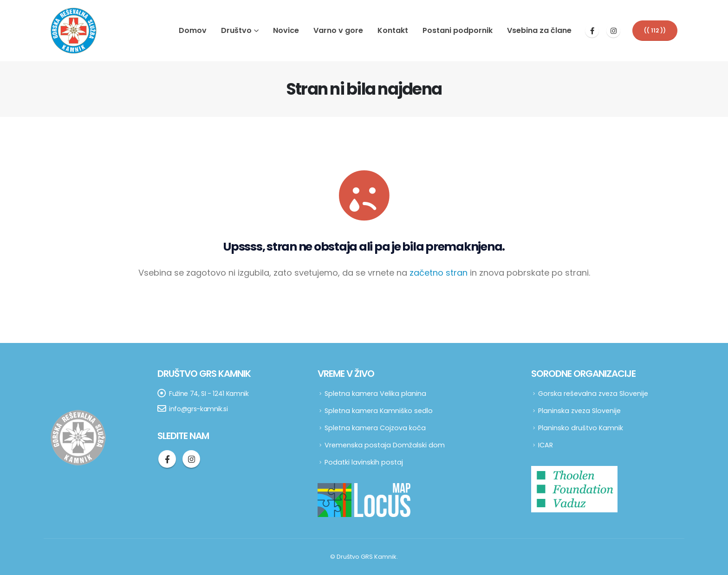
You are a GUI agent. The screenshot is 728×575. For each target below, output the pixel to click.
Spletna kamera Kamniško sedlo (379, 411)
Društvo (236, 30)
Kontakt (393, 30)
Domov (193, 30)
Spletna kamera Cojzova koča (375, 428)
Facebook (167, 459)
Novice (286, 30)
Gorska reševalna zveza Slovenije (593, 394)
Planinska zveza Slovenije (579, 411)
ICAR (546, 445)
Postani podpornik (458, 30)
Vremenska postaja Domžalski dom (385, 445)
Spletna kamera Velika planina (375, 394)
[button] (655, 30)
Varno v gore (338, 30)
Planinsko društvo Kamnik (581, 428)
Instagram (191, 459)
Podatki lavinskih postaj (364, 462)
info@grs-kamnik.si (198, 409)
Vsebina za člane (539, 30)
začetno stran (439, 273)
